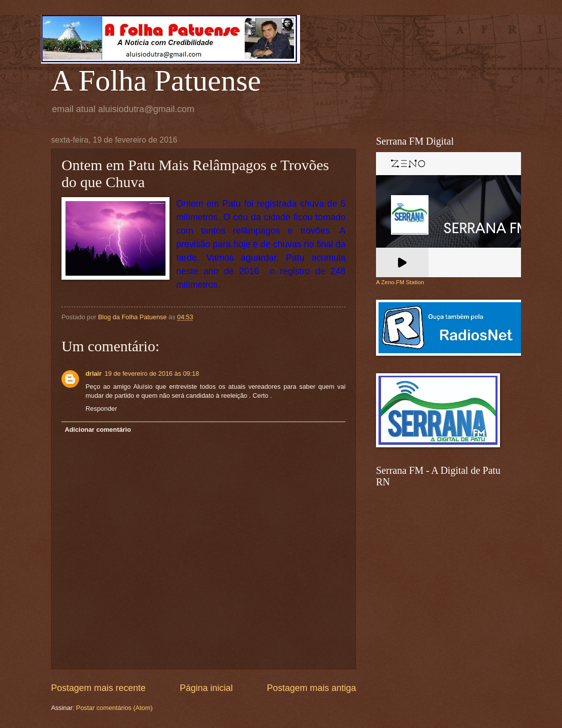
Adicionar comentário (97, 430)
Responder (101, 409)
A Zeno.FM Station (400, 282)
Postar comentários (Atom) (114, 708)
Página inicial (206, 688)
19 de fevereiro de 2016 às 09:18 (152, 374)
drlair (93, 374)
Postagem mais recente (98, 688)
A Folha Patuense (156, 81)
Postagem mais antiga (311, 688)
